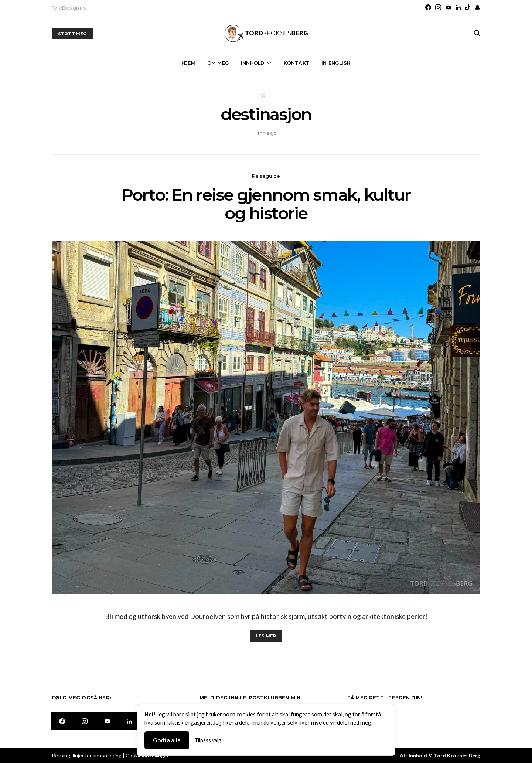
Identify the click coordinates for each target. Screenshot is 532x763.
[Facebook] (428, 7)
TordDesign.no (69, 8)
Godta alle (167, 740)
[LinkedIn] (458, 7)
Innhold (253, 63)
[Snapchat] (478, 7)
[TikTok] (468, 7)
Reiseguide (266, 176)
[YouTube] (448, 7)
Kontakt (297, 63)
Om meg (218, 63)
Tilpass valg (208, 740)
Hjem (188, 63)
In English (336, 63)
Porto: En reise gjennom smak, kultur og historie (266, 204)
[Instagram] (438, 7)
